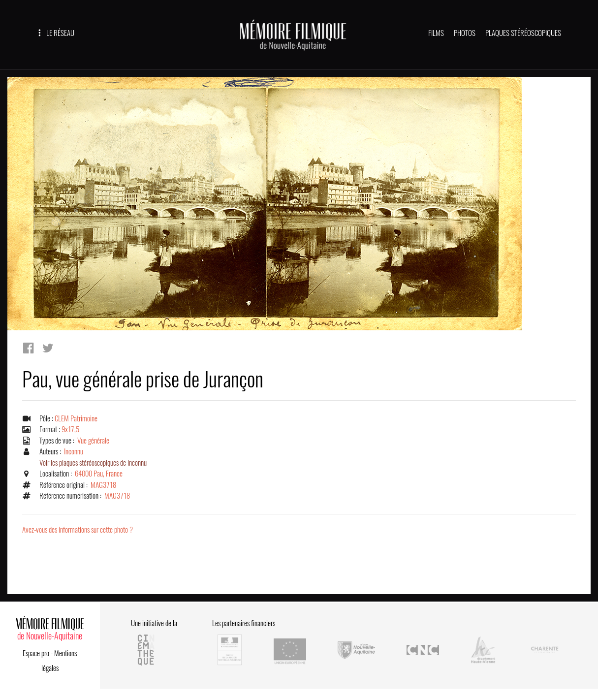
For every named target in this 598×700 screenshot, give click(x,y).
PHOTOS (465, 33)
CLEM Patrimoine (76, 418)
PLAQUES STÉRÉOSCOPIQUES (523, 33)
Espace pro (36, 653)
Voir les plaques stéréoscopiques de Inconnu (93, 463)
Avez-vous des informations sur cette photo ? (78, 530)
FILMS (436, 33)
